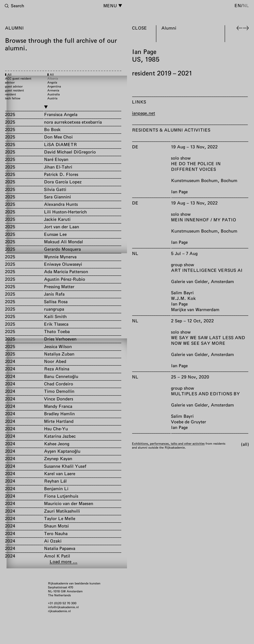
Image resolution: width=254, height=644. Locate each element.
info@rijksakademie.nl (63, 607)
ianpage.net (143, 113)
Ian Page (179, 192)
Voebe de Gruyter (189, 422)
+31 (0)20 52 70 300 (62, 603)
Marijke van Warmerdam (195, 310)
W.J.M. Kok (183, 298)
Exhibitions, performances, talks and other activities (168, 443)
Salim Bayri (182, 293)
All (245, 444)
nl (246, 6)
